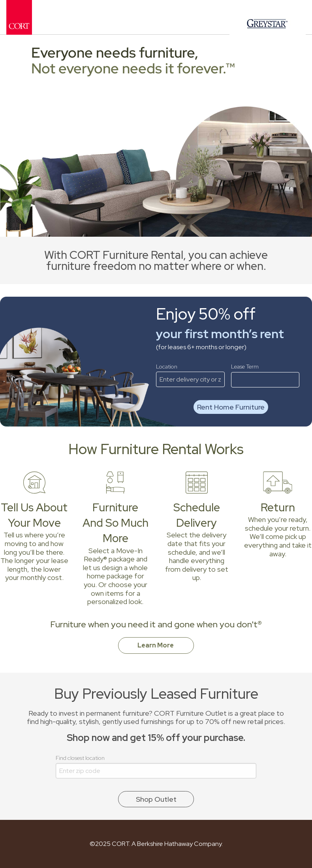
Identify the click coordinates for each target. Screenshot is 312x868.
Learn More (156, 645)
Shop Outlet (156, 799)
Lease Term (265, 375)
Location (190, 375)
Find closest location (156, 766)
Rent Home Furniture (231, 407)
